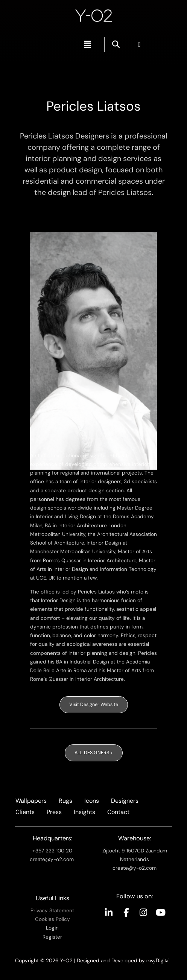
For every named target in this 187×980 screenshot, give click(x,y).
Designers (125, 801)
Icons (92, 801)
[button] (88, 44)
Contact (118, 812)
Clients (25, 812)
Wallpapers (31, 801)
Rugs (65, 801)
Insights (84, 812)
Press (54, 812)
